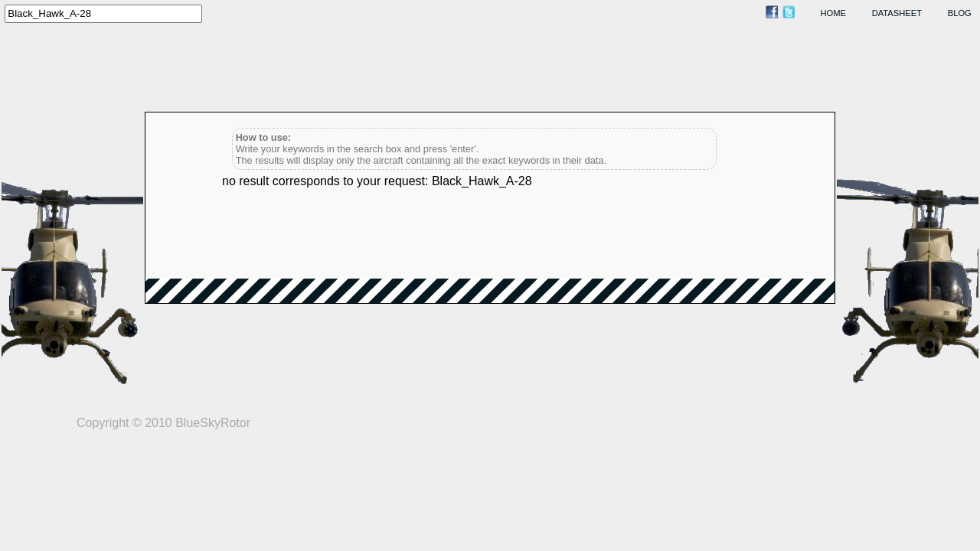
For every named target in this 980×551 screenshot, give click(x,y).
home (834, 13)
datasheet (897, 13)
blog (960, 13)
